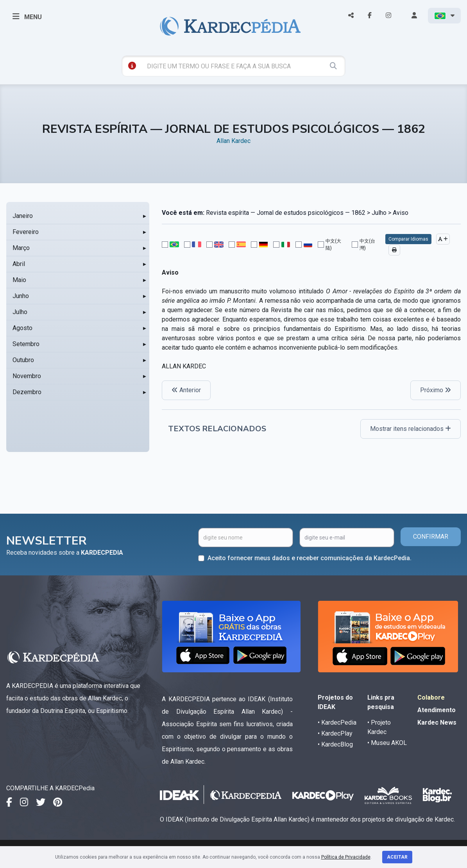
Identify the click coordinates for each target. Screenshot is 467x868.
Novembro (27, 376)
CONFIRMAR (431, 537)
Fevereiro (26, 232)
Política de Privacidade (346, 857)
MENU (27, 16)
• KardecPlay (335, 733)
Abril (19, 264)
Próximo (436, 390)
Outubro (23, 360)
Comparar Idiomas (408, 239)
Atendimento (437, 710)
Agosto (22, 328)
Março (21, 248)
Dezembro (27, 392)
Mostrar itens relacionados (411, 429)
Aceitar (397, 857)
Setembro (26, 344)
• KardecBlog (335, 744)
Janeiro (23, 216)
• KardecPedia (337, 722)
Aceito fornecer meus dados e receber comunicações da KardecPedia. (310, 558)
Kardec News (437, 722)
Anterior (186, 390)
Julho (20, 312)
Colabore (431, 697)
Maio (19, 280)
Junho (21, 296)
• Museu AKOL (387, 743)
